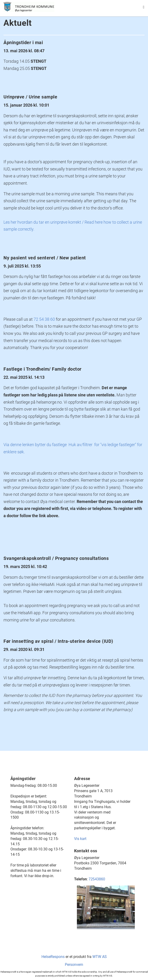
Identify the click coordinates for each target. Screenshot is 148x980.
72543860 (97, 879)
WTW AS (100, 957)
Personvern (74, 965)
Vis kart (80, 839)
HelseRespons (53, 957)
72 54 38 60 (44, 319)
